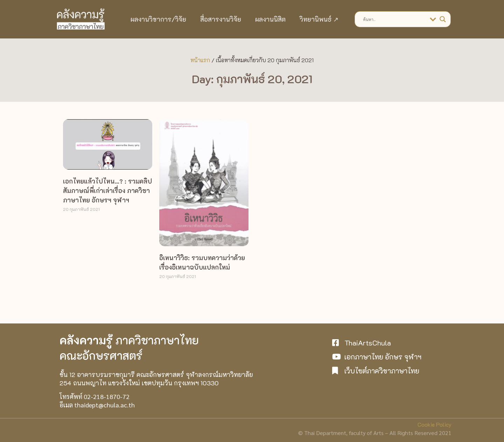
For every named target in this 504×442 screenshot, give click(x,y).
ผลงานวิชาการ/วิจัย (158, 19)
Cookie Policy (435, 424)
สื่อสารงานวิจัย (221, 19)
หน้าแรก (200, 60)
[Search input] (395, 19)
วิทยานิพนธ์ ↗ (319, 19)
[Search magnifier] (443, 19)
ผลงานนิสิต (270, 19)
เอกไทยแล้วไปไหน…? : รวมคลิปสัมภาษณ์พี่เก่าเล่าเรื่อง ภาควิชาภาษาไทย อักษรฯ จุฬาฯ (107, 191)
